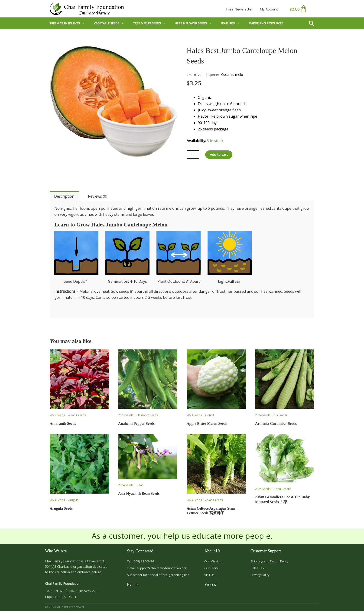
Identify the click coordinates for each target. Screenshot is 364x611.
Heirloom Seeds (147, 415)
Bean (140, 485)
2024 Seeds (194, 415)
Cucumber (281, 415)
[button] (314, 23)
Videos (210, 585)
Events (133, 585)
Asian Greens (77, 415)
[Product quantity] (193, 155)
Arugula (73, 500)
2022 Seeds (57, 415)
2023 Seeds (126, 415)
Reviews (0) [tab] (98, 196)
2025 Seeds (263, 489)
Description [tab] (64, 196)
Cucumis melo (232, 74)
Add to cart (220, 155)
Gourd (210, 415)
